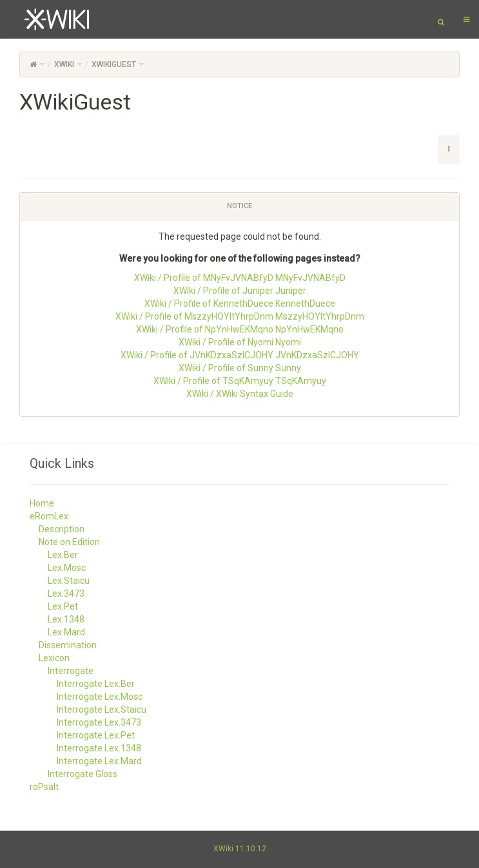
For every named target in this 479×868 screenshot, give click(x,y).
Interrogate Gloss (83, 774)
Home (42, 503)
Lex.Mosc (67, 568)
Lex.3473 (66, 593)
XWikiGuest (114, 64)
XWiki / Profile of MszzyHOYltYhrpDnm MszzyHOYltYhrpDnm (240, 316)
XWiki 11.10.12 (240, 849)
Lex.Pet (63, 606)
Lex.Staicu (69, 581)
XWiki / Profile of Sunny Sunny (240, 368)
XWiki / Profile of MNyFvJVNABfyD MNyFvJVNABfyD (240, 278)
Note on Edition (69, 542)
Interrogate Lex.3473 (99, 722)
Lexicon (54, 658)
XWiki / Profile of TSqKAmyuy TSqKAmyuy (240, 381)
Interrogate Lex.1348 (99, 748)
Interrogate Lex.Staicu (102, 709)
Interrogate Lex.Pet (96, 735)
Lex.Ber (63, 555)
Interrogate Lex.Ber (96, 684)
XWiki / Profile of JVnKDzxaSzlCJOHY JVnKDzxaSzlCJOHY (240, 355)
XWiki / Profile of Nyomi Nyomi (240, 342)
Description (62, 529)
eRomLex (49, 516)
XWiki (64, 64)
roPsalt (44, 787)
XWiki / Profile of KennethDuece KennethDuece (240, 304)
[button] (449, 149)
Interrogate (71, 671)
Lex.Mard (66, 632)
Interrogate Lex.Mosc (100, 697)
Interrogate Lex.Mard (99, 761)
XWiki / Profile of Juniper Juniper (240, 291)
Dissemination (68, 645)
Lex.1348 (66, 619)
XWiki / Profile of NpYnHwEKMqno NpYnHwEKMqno (240, 329)
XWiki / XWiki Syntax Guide (240, 394)
